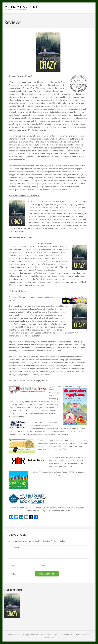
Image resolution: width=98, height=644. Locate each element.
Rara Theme (76, 635)
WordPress (49, 638)
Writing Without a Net (21, 7)
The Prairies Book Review (20, 237)
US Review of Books (17, 291)
